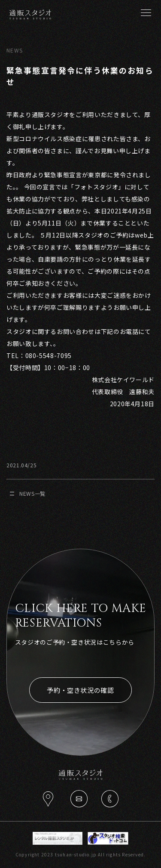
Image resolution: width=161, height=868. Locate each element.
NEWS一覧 (28, 493)
